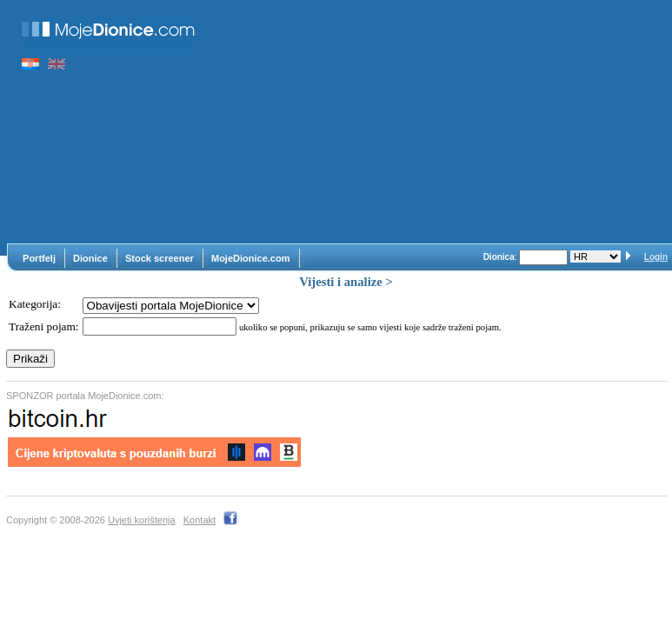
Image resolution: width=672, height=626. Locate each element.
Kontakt (200, 520)
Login (656, 257)
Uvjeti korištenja (142, 520)
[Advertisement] (441, 122)
